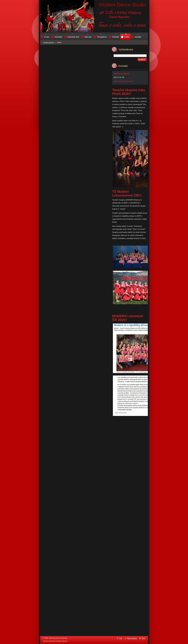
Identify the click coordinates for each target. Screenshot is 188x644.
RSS (143, 638)
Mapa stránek (132, 638)
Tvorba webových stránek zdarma (55, 641)
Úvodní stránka (48, 42)
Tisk (121, 638)
